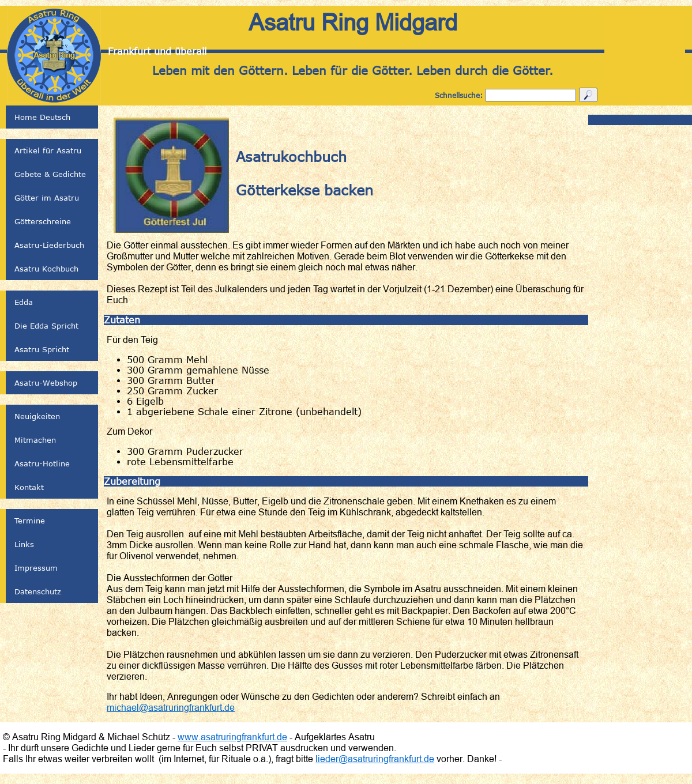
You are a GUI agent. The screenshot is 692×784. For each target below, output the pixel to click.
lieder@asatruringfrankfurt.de (375, 759)
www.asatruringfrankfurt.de (232, 737)
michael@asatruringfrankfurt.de (171, 707)
